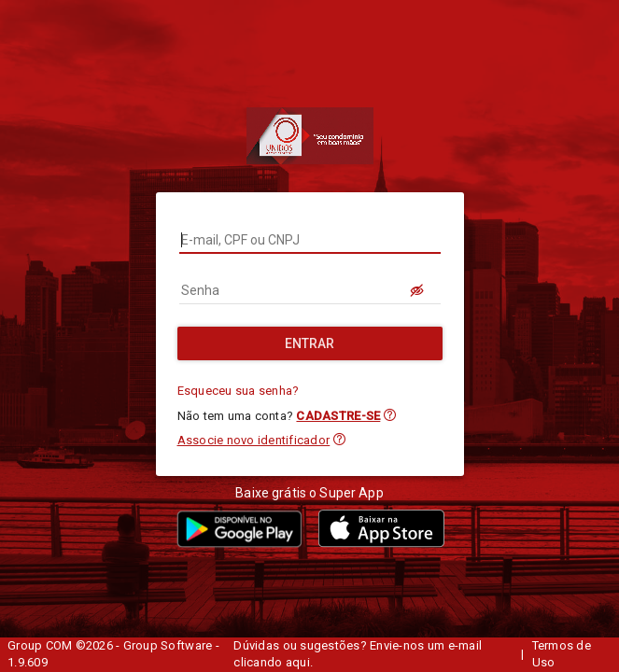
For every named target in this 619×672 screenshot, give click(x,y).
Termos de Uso (562, 654)
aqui (298, 662)
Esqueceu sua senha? (239, 391)
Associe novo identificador (254, 440)
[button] (390, 415)
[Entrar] (310, 343)
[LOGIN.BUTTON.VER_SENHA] (418, 290)
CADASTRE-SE (338, 416)
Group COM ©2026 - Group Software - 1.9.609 (113, 654)
